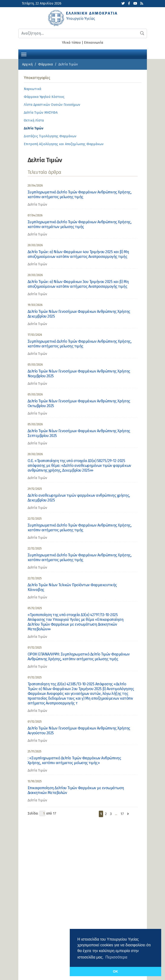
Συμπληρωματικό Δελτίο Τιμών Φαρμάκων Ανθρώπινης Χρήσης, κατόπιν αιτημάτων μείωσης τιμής (80, 224)
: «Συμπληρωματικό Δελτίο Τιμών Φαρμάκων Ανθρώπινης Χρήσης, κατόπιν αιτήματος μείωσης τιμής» (74, 760)
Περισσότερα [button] (116, 957)
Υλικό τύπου (71, 43)
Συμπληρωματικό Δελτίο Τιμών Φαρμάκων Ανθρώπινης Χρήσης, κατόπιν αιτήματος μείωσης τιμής (80, 194)
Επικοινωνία (94, 43)
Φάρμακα (45, 64)
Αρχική (27, 64)
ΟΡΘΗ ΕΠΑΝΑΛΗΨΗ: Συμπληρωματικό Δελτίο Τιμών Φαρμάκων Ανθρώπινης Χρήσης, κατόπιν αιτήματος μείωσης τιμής (79, 657)
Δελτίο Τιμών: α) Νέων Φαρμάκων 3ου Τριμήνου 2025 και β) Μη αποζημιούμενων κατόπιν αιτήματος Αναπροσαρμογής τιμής (78, 284)
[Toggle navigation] (24, 54)
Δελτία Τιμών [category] (37, 205)
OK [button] (115, 971)
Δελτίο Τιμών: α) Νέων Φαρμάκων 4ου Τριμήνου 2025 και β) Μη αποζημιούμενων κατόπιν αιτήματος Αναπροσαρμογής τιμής (78, 254)
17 (122, 814)
